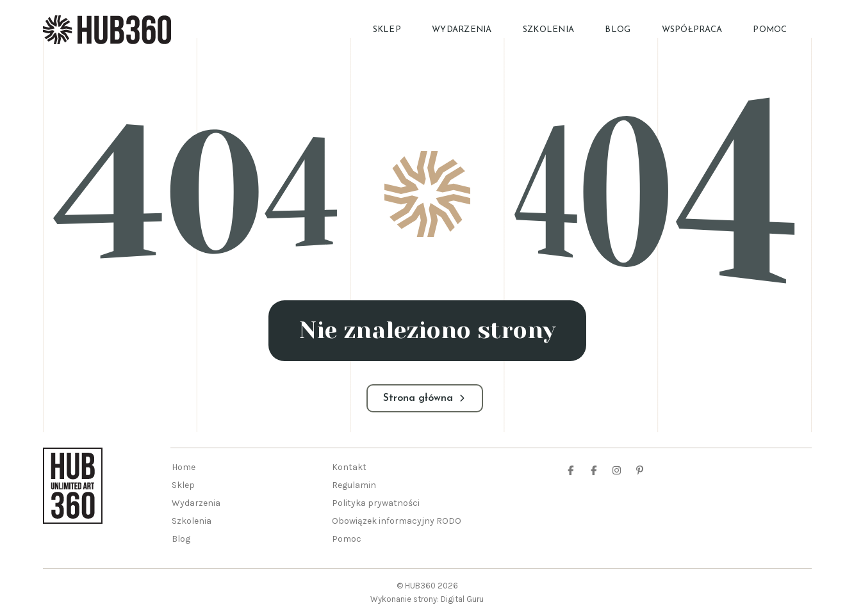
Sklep (387, 30)
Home (184, 467)
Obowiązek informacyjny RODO (397, 521)
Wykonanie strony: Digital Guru (427, 599)
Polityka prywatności (376, 503)
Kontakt (349, 467)
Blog (618, 30)
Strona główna (425, 398)
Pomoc (770, 30)
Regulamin (354, 485)
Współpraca (692, 30)
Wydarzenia (462, 30)
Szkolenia (548, 30)
